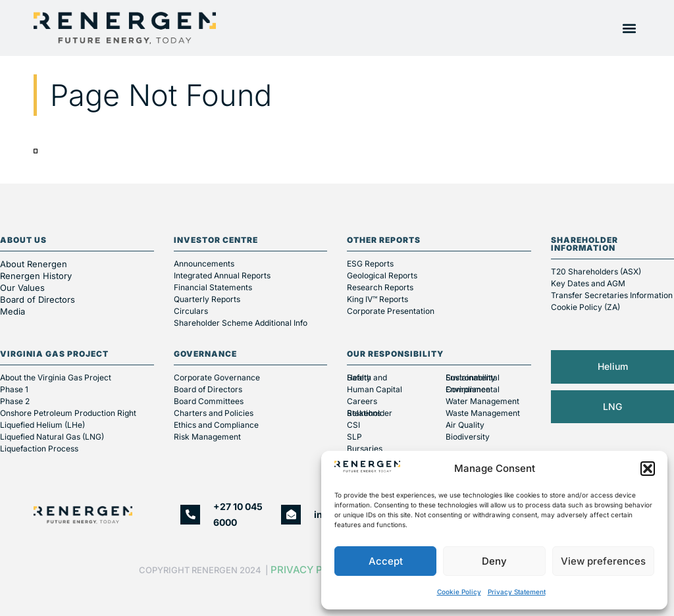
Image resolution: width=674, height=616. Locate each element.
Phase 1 (14, 389)
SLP (354, 437)
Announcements (204, 264)
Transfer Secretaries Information (612, 295)
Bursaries (365, 449)
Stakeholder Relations (370, 413)
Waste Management (483, 413)
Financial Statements (213, 287)
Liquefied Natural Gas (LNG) (52, 437)
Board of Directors (39, 299)
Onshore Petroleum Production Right (68, 413)
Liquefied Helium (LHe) (42, 425)
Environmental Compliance (473, 389)
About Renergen (34, 264)
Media (13, 311)
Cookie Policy (459, 592)
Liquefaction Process (39, 449)
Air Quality (465, 425)
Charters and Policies (214, 413)
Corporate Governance (217, 377)
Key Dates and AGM (588, 283)
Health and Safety (367, 377)
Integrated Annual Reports (222, 275)
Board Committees (209, 401)
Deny (494, 561)
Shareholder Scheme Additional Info (241, 323)
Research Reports (380, 287)
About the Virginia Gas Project (56, 377)
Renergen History (36, 276)
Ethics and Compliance (216, 425)
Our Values (22, 288)
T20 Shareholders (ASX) (596, 271)
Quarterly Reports (207, 299)
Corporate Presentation (391, 311)
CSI (353, 425)
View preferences (603, 561)
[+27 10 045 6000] (190, 515)
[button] (648, 469)
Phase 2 (15, 401)
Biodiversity (468, 437)
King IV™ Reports (377, 299)
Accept (386, 561)
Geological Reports (382, 275)
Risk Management (207, 437)
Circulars (191, 311)
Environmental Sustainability (473, 377)
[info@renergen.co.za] (291, 515)
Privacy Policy (311, 570)
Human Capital (375, 389)
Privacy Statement (517, 592)
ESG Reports (370, 264)
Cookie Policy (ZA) (585, 307)
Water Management (482, 401)
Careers (362, 401)
